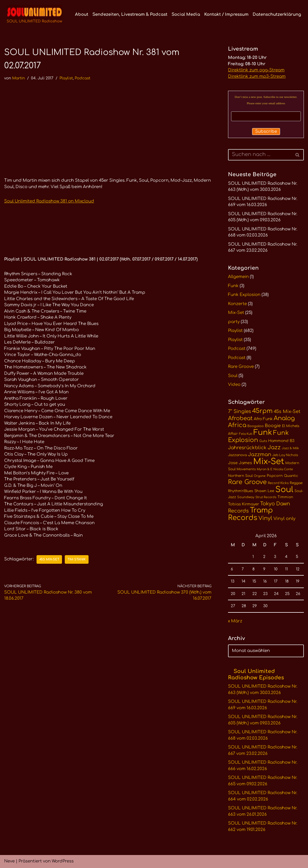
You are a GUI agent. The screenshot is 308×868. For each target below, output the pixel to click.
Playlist (66, 78)
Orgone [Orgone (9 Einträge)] (260, 476)
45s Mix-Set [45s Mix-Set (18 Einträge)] (287, 412)
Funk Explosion (244, 295)
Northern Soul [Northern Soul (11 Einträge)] (240, 476)
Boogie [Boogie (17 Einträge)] (273, 426)
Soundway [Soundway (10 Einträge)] (246, 497)
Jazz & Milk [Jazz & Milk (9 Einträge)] (290, 448)
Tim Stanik (77, 559)
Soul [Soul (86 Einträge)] (284, 490)
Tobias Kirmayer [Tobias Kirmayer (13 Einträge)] (244, 504)
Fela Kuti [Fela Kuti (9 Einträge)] (246, 434)
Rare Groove (241, 367)
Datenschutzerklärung (277, 15)
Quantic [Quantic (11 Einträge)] (291, 476)
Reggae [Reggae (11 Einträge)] (296, 483)
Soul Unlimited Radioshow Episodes (256, 674)
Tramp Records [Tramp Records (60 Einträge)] (250, 514)
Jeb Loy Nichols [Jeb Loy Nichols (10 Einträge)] (285, 455)
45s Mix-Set (49, 559)
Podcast (82, 78)
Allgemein (238, 277)
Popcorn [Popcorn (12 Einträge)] (275, 476)
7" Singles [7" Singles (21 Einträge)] (240, 411)
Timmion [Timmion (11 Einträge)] (285, 497)
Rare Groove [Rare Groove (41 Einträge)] (247, 482)
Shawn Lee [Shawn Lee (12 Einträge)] (264, 491)
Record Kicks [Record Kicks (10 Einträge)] (278, 483)
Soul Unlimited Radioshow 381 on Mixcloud (49, 201)
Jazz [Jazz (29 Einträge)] (274, 448)
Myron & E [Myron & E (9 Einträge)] (265, 469)
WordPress (63, 861)
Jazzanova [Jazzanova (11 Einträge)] (237, 455)
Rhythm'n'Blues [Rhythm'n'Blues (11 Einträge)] (241, 491)
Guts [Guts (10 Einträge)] (263, 441)
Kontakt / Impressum (226, 15)
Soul (233, 376)
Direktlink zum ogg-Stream (256, 70)
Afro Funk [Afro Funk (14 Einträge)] (263, 419)
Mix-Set (236, 313)
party (234, 322)
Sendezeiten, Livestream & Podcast (130, 15)
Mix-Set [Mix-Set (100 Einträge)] (269, 462)
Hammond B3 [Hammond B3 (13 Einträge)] (281, 441)
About (82, 15)
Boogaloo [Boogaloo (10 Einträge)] (256, 426)
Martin (19, 78)
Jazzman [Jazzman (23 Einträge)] (260, 454)
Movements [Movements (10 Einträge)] (246, 469)
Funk (233, 286)
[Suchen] (260, 155)
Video (234, 385)
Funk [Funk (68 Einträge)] (263, 432)
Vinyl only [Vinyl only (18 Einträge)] (284, 519)
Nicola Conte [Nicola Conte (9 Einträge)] (283, 469)
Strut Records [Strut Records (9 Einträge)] (266, 497)
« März (235, 621)
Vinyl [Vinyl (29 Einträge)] (265, 518)
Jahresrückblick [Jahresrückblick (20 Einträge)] (247, 448)
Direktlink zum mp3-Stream (257, 76)
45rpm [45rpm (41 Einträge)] (262, 411)
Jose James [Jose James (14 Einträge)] (240, 463)
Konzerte (237, 304)
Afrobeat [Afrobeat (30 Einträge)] (240, 419)
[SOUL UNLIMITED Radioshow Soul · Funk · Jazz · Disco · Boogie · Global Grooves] (34, 15)
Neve (9, 861)
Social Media (186, 15)
